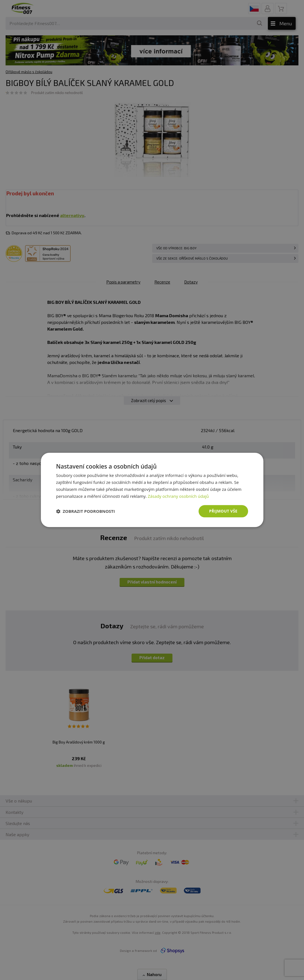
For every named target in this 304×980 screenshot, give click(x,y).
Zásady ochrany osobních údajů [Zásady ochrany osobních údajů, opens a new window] (178, 496)
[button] (86, 511)
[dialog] (152, 490)
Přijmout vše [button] (223, 511)
